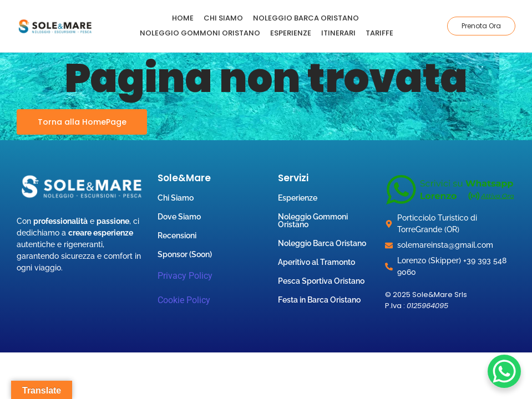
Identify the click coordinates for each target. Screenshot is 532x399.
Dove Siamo (179, 217)
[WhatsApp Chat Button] (504, 371)
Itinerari (338, 33)
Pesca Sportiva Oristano (321, 281)
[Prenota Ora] (481, 26)
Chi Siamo (223, 18)
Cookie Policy (184, 300)
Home (183, 18)
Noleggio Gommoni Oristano (200, 33)
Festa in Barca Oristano (319, 300)
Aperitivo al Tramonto (316, 262)
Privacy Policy (185, 276)
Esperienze (291, 33)
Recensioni (177, 236)
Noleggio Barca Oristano (306, 18)
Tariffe (379, 33)
